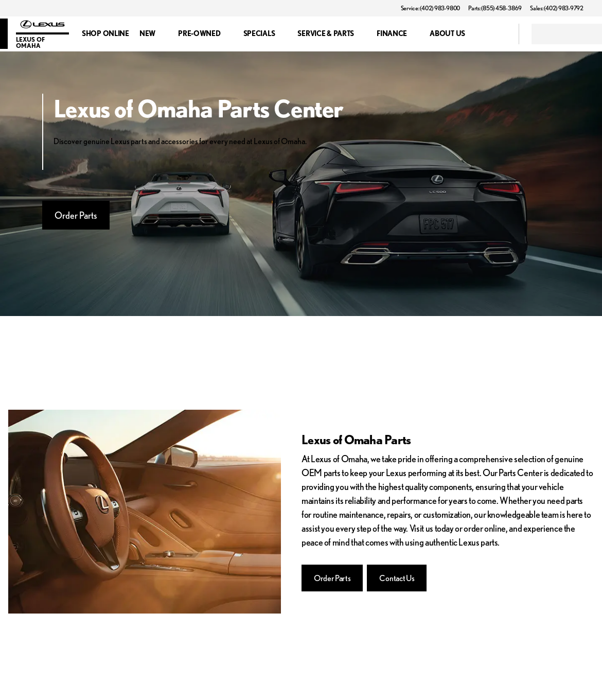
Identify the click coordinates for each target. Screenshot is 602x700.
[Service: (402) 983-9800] (430, 8)
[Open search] (498, 34)
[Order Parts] (332, 578)
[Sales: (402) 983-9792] (557, 8)
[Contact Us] (397, 578)
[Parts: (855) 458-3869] (495, 8)
